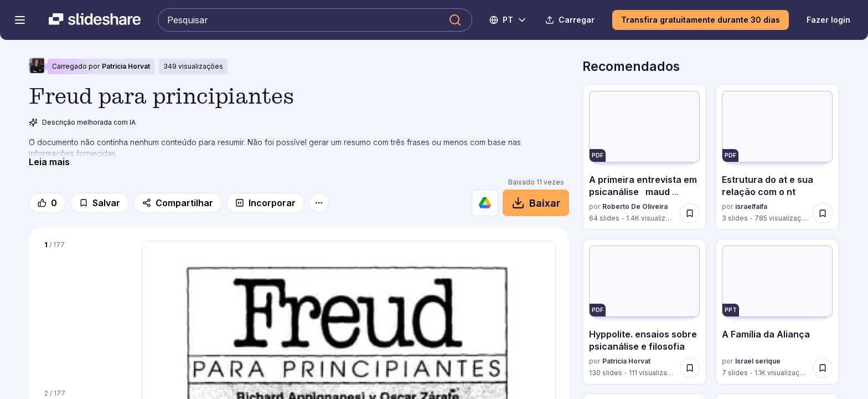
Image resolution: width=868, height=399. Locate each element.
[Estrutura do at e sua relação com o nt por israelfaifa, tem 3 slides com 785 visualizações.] (777, 157)
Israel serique (758, 362)
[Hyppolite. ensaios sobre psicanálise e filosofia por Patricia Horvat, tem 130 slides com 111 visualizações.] (644, 312)
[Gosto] (47, 203)
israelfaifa (751, 207)
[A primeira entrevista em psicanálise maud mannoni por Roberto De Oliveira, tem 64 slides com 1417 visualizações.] (644, 157)
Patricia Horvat (126, 66)
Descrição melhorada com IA (82, 122)
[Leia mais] (49, 162)
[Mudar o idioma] (508, 20)
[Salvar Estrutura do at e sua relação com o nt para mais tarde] (823, 213)
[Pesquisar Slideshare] (315, 20)
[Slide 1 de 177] (85, 308)
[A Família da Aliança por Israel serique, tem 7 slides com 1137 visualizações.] (777, 312)
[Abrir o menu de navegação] (20, 20)
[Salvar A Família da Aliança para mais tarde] (823, 368)
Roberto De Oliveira (635, 207)
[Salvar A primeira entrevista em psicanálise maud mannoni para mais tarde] (690, 213)
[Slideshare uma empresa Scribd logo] (95, 20)
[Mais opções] (319, 203)
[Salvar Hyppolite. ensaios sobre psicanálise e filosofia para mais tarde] (690, 368)
